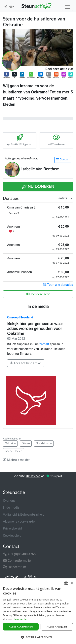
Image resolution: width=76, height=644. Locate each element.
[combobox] (66, 583)
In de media (11, 508)
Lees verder (21, 619)
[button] (6, 75)
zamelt (45, 344)
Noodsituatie (44, 443)
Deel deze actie (38, 294)
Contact (63, 160)
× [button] (72, 583)
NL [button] (11, 7)
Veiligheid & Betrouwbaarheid (24, 515)
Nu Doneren (38, 187)
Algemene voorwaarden (20, 521)
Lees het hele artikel (26, 363)
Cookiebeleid (12, 536)
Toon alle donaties (58, 285)
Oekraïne (10, 443)
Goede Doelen (14, 451)
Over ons (9, 501)
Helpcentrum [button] (15, 567)
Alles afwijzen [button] (57, 627)
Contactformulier (17, 561)
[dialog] (38, 611)
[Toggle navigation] (67, 7)
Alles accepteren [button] (21, 627)
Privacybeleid (12, 528)
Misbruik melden (17, 460)
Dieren (26, 443)
